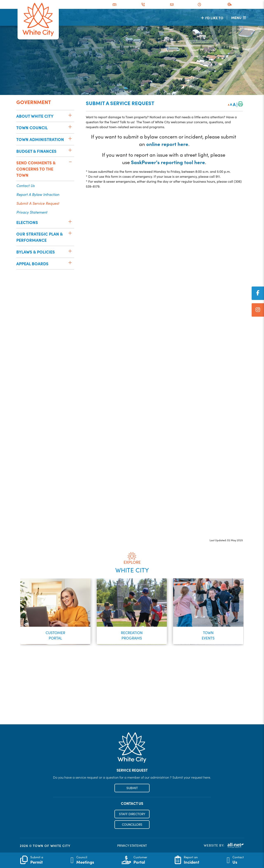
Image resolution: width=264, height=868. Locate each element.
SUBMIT (132, 789)
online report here (167, 144)
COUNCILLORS (132, 825)
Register (132, 716)
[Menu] (239, 17)
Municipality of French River (38, 20)
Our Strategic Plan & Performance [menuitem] (39, 237)
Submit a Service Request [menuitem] (38, 203)
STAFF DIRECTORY (132, 814)
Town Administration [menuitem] (40, 139)
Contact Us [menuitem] (25, 185)
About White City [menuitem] (35, 116)
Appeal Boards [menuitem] (32, 263)
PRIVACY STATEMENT (132, 846)
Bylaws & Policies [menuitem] (36, 252)
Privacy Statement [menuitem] (32, 212)
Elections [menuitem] (27, 222)
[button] (70, 115)
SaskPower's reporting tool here (168, 162)
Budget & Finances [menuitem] (36, 151)
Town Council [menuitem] (32, 127)
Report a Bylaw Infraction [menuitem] (38, 194)
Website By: (224, 846)
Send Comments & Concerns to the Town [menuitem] (36, 169)
